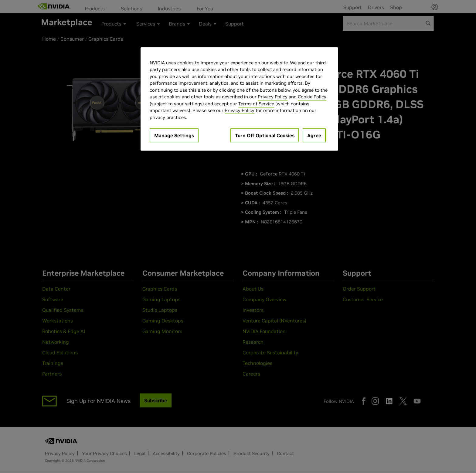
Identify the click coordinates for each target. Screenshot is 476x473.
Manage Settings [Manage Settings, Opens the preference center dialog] (174, 135)
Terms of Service (256, 104)
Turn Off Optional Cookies (265, 135)
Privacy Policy (273, 97)
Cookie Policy (312, 97)
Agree (314, 135)
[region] (239, 99)
